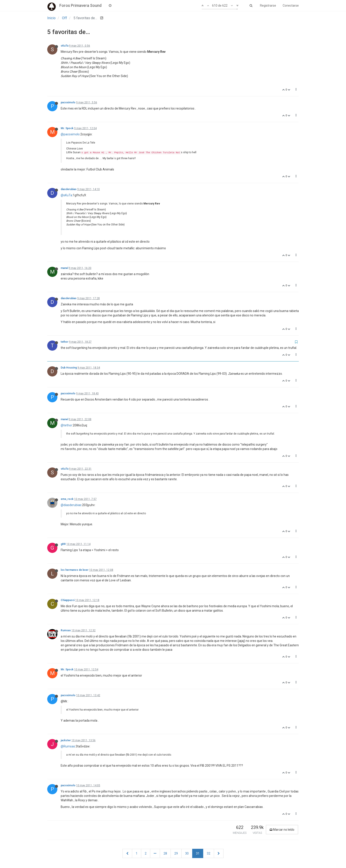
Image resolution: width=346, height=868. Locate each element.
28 (165, 853)
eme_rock (67, 499)
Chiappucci (68, 600)
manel (64, 268)
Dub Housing (69, 368)
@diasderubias (71, 505)
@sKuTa (66, 195)
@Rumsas (68, 746)
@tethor (66, 425)
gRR (63, 544)
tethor (65, 342)
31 (198, 853)
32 (209, 853)
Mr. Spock (67, 128)
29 (176, 853)
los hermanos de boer (75, 570)
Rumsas (66, 630)
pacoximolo (68, 102)
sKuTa (65, 46)
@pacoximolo (70, 134)
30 (187, 853)
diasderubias (69, 189)
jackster (66, 740)
